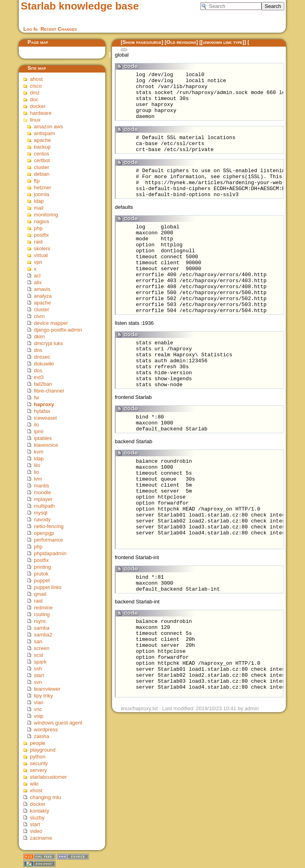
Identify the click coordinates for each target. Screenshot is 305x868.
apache (42, 140)
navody (42, 519)
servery (38, 770)
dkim (39, 337)
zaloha (41, 736)
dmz (35, 93)
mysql (41, 513)
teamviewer (47, 689)
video (36, 831)
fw (36, 398)
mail (39, 208)
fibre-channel (49, 391)
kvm (39, 452)
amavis (42, 289)
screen (42, 648)
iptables (43, 438)
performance (48, 540)
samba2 (43, 635)
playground (43, 750)
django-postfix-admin (58, 330)
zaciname (41, 838)
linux (35, 120)
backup (42, 147)
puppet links (48, 587)
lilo (37, 465)
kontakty (39, 811)
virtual (41, 255)
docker (38, 106)
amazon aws (48, 127)
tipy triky (43, 696)
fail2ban (43, 384)
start (39, 675)
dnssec (42, 357)
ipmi (39, 431)
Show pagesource (142, 42)
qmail (40, 594)
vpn (38, 262)
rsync (40, 621)
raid (38, 242)
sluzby (37, 818)
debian (42, 174)
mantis (41, 486)
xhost (36, 790)
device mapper (51, 323)
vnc (38, 709)
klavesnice (46, 445)
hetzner (42, 188)
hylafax (42, 411)
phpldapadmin (50, 553)
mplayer (43, 499)
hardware (41, 113)
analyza (43, 296)
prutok (41, 574)
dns (38, 350)
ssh (38, 669)
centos (41, 154)
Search (273, 6)
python (38, 757)
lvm (38, 479)
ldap (39, 201)
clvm (39, 316)
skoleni (42, 248)
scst (38, 655)
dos (38, 370)
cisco (36, 86)
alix (38, 282)
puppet (42, 580)
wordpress (46, 730)
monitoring (46, 215)
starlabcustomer (48, 777)
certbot (42, 160)
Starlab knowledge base (80, 6)
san (38, 641)
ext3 (39, 377)
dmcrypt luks (48, 343)
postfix (41, 235)
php (38, 228)
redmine (43, 608)
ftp (37, 181)
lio (36, 472)
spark (40, 662)
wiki (34, 784)
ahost (36, 79)
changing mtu (45, 797)
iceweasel (45, 418)
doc (34, 99)
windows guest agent (58, 723)
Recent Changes (58, 29)
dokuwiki (44, 364)
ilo (36, 425)
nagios (41, 221)
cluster (41, 167)
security (39, 763)
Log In (31, 29)
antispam (44, 133)
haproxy (44, 404)
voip (39, 716)
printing (42, 567)
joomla (41, 194)
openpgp (44, 533)
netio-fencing (49, 526)
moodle (42, 492)
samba (42, 628)
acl (37, 276)
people (38, 743)
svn (38, 682)
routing (42, 614)
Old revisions (181, 42)
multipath (44, 506)
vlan (39, 702)
